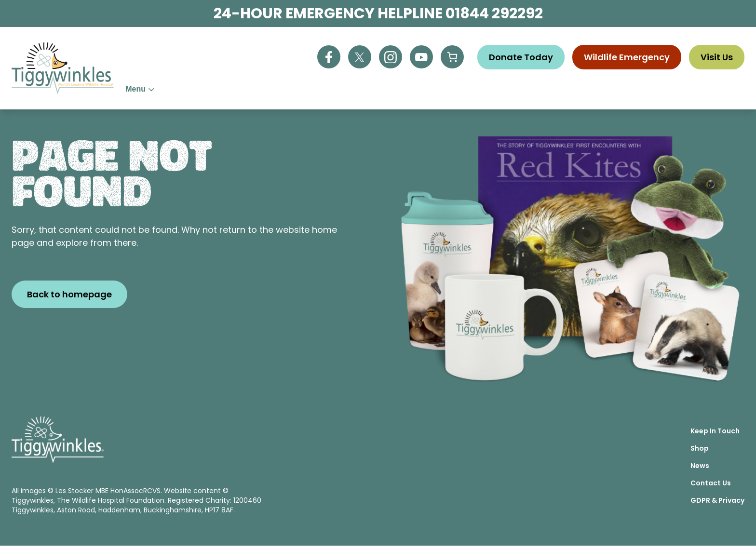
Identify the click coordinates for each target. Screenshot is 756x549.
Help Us (296, 91)
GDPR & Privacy (717, 504)
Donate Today (521, 55)
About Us (238, 91)
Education (444, 91)
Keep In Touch (715, 434)
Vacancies (659, 91)
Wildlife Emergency (627, 55)
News (612, 91)
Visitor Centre (519, 91)
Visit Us (717, 55)
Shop (577, 91)
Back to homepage (69, 298)
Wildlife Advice (366, 91)
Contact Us (719, 91)
